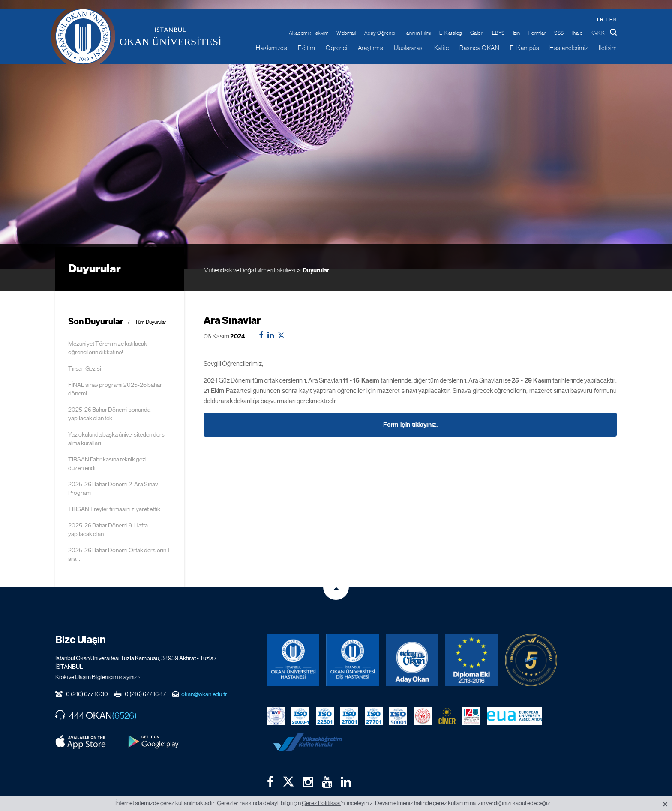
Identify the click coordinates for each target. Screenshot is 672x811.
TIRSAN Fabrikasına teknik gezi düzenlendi (107, 441)
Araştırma (371, 48)
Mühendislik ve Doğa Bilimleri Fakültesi (249, 247)
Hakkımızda (271, 48)
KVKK (598, 33)
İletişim (608, 48)
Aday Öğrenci (380, 33)
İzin (517, 33)
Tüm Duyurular (151, 300)
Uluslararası (409, 48)
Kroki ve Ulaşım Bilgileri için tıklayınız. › (98, 655)
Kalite (441, 48)
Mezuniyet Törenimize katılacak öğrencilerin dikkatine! (108, 326)
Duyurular (316, 247)
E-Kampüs (524, 48)
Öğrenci (336, 48)
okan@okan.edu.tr (204, 672)
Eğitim (306, 48)
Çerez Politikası (321, 803)
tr (600, 19)
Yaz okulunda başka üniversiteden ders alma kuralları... (116, 416)
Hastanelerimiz (569, 48)
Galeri (477, 33)
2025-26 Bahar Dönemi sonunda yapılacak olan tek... (109, 392)
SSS (559, 33)
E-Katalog (451, 33)
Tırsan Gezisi (85, 346)
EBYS (498, 33)
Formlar (537, 33)
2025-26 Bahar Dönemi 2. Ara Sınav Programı (113, 466)
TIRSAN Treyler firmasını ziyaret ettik (114, 487)
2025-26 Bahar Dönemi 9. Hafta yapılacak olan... (108, 507)
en (613, 20)
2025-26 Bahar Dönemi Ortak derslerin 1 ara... (119, 532)
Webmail (346, 33)
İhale (577, 33)
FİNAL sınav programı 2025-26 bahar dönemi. (115, 367)
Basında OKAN (479, 48)
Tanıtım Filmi (418, 33)
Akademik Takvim (309, 33)
